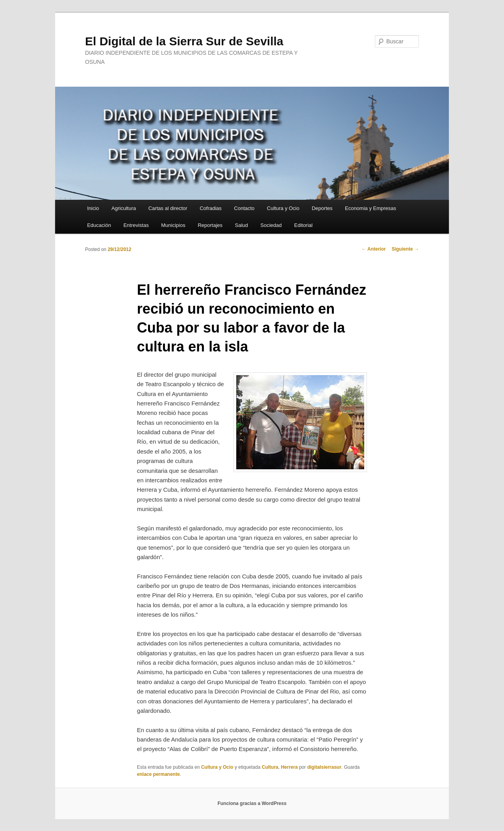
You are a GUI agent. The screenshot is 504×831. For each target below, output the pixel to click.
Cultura (270, 767)
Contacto (244, 208)
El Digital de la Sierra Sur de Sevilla (184, 41)
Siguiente (405, 249)
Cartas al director (168, 208)
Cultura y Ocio (283, 208)
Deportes (322, 208)
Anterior (374, 249)
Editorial (303, 225)
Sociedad (271, 225)
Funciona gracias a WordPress (252, 803)
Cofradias (211, 208)
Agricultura (124, 208)
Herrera (289, 767)
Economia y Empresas (371, 208)
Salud (242, 225)
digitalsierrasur (324, 767)
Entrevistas (136, 225)
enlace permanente (158, 774)
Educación (99, 225)
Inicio (93, 208)
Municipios (173, 225)
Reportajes (210, 225)
